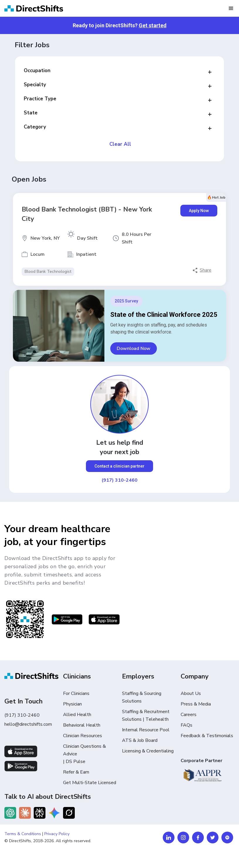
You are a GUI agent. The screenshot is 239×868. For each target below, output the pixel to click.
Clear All (120, 144)
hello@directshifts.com (28, 724)
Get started (153, 25)
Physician (72, 704)
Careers (189, 715)
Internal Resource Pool (146, 730)
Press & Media (196, 704)
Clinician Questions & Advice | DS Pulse (84, 754)
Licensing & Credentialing (148, 751)
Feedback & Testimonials (207, 736)
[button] (231, 9)
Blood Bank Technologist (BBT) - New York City (87, 214)
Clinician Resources (83, 736)
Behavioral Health (82, 725)
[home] (34, 8)
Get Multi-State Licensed (90, 783)
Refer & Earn (76, 772)
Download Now (134, 348)
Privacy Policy (57, 834)
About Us (191, 693)
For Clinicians (76, 693)
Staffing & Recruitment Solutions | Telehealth (146, 715)
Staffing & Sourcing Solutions (142, 697)
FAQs (187, 725)
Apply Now (199, 211)
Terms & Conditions (23, 834)
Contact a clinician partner (119, 466)
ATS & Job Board (140, 740)
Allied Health (77, 715)
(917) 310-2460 (119, 480)
